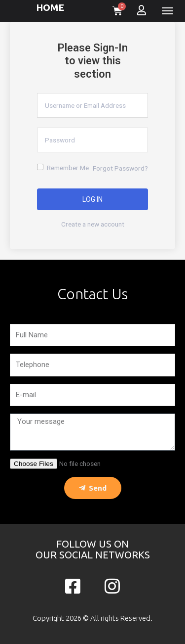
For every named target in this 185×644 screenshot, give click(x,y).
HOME (50, 7)
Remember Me (63, 168)
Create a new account (93, 224)
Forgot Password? (120, 168)
